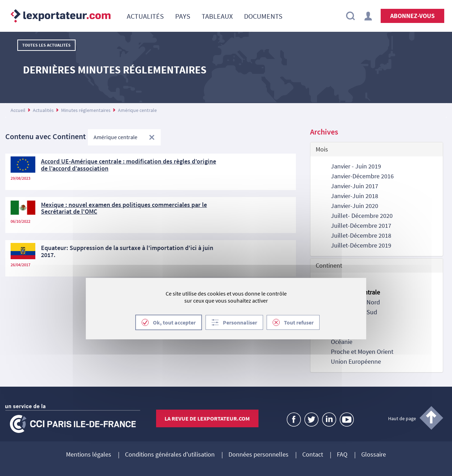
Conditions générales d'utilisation (170, 455)
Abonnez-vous (412, 16)
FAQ (342, 455)
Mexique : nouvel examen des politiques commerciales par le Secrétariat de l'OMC (124, 208)
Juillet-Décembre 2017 (361, 225)
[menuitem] (145, 16)
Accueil (18, 110)
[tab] (377, 149)
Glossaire (374, 455)
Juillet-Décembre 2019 (361, 245)
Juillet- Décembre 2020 (362, 216)
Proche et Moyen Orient (362, 352)
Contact (313, 455)
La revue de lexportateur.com (207, 418)
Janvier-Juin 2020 (355, 206)
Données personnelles (258, 455)
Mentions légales (89, 455)
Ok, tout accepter (174, 322)
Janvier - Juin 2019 (356, 166)
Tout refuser (299, 322)
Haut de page (402, 418)
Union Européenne (356, 361)
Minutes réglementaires (86, 110)
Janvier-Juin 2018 (355, 196)
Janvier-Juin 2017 (355, 186)
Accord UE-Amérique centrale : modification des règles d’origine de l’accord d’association (129, 165)
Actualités (43, 110)
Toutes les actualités (46, 45)
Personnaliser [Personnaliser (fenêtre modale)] (240, 322)
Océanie (342, 342)
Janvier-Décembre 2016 (362, 176)
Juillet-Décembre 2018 (361, 235)
